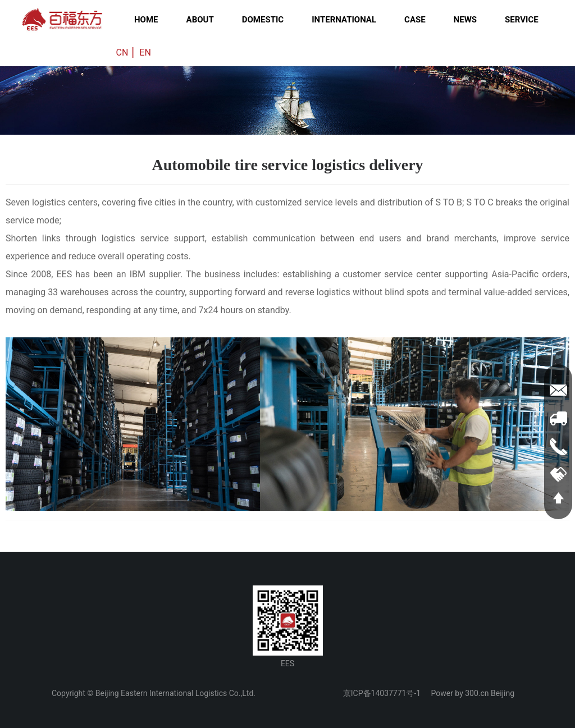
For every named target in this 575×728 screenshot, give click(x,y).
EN (145, 52)
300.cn (477, 693)
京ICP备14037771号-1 (382, 693)
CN (122, 52)
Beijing (503, 693)
